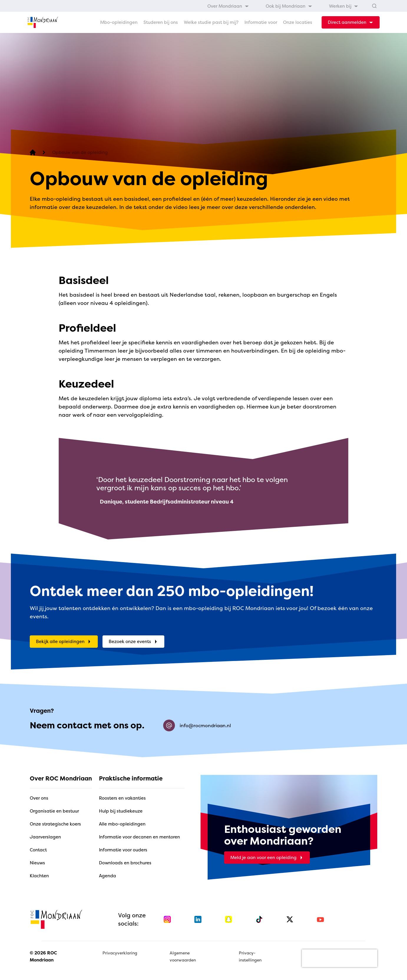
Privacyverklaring (120, 953)
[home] (43, 22)
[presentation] (340, 958)
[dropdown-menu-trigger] (351, 22)
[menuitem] (228, 6)
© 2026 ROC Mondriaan (43, 956)
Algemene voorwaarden (183, 956)
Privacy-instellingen (250, 956)
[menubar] (283, 6)
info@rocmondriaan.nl (197, 725)
